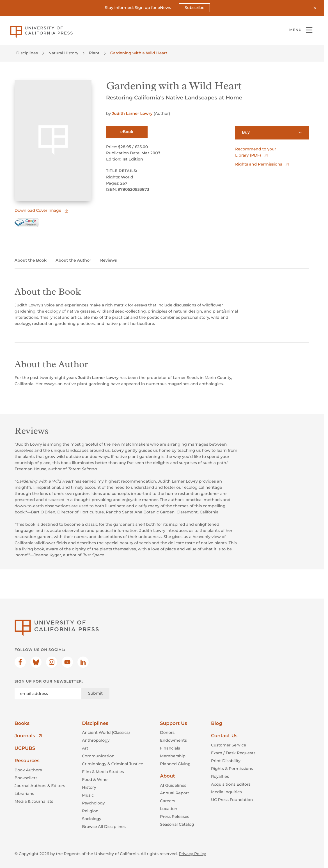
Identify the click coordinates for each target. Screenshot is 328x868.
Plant (94, 53)
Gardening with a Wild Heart (139, 53)
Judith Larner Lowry (133, 113)
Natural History (63, 53)
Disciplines (27, 53)
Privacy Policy (192, 854)
